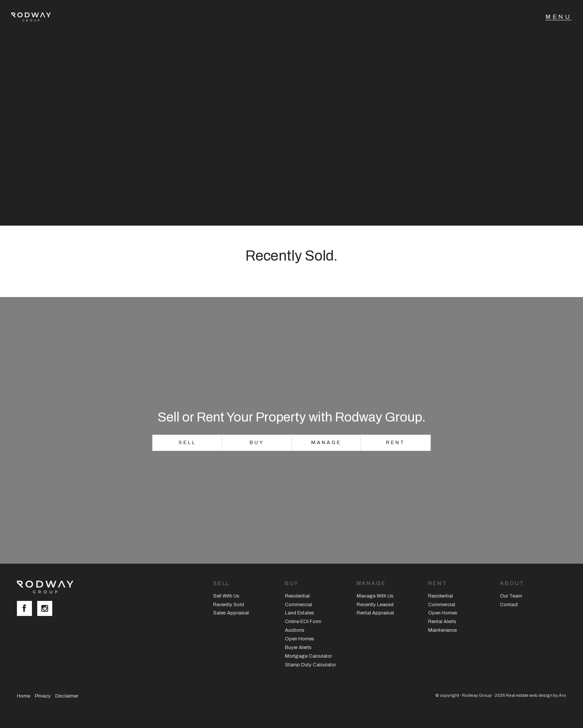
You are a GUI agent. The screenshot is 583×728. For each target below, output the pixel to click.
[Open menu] (558, 17)
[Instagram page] (47, 609)
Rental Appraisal (375, 613)
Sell (187, 443)
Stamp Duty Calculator (310, 665)
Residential (297, 596)
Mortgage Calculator (308, 656)
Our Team (511, 596)
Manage (326, 443)
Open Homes (300, 639)
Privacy (43, 696)
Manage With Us (375, 596)
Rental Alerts (442, 622)
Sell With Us (226, 596)
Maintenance (442, 630)
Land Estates (300, 613)
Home (23, 696)
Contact (509, 605)
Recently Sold (229, 605)
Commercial (298, 605)
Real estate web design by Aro (536, 695)
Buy (257, 443)
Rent (396, 443)
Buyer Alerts (298, 648)
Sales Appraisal (231, 613)
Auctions (295, 630)
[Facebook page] (27, 609)
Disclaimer (67, 696)
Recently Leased (375, 605)
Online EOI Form (303, 622)
